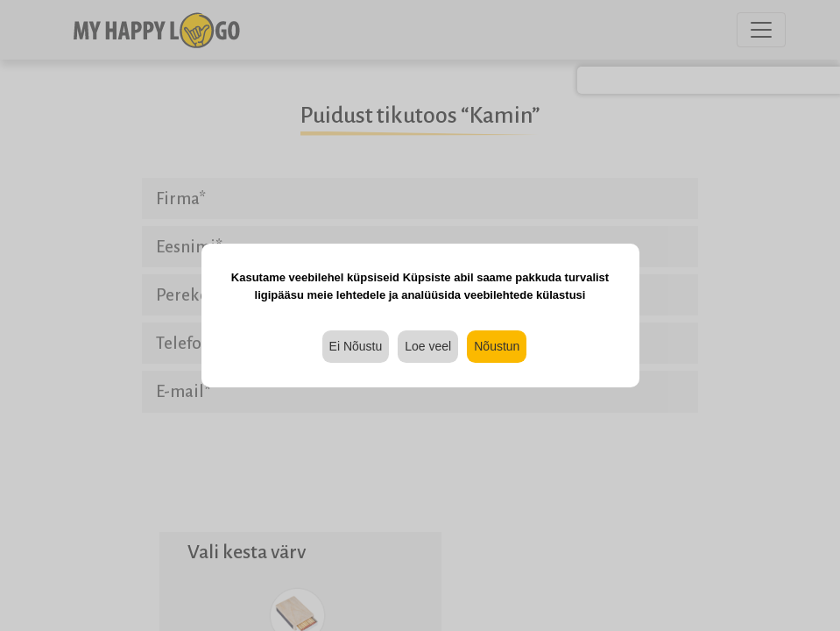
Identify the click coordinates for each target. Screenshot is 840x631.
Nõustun (497, 346)
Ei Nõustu (356, 346)
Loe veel (428, 346)
